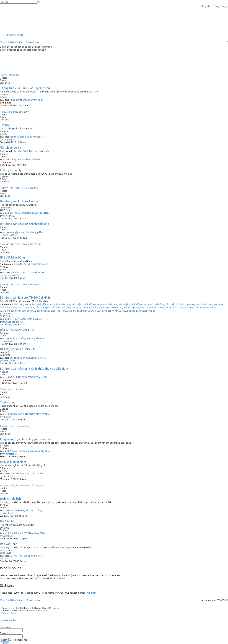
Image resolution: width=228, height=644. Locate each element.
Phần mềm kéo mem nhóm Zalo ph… (30, 451)
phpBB (18, 608)
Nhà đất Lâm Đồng (12, 257)
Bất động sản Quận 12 (12, 307)
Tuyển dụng (8, 402)
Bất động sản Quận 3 (49, 304)
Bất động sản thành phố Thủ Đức (42, 307)
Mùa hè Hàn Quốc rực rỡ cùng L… (28, 510)
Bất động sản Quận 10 (190, 304)
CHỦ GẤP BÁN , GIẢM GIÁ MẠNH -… (29, 319)
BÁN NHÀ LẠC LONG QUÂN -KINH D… (30, 213)
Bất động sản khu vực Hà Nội (19, 201)
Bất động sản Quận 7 (142, 304)
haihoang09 (9, 216)
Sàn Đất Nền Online (12, 600)
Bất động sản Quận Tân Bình (76, 307)
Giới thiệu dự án (11, 148)
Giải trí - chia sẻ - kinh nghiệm (15, 426)
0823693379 (9, 235)
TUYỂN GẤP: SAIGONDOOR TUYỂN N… (30, 414)
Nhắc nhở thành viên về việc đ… (27, 100)
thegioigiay (9, 139)
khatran (7, 417)
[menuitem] (218, 6)
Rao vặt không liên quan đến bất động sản (22, 485)
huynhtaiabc (9, 454)
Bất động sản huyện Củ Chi (111, 311)
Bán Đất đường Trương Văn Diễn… (28, 338)
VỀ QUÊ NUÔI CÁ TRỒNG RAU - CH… (29, 377)
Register (4, 643)
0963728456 (9, 361)
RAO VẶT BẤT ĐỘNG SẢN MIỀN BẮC (19, 188)
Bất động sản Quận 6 (119, 304)
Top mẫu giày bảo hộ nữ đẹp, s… (27, 137)
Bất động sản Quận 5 (95, 304)
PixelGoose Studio (38, 611)
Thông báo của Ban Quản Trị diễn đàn (25, 88)
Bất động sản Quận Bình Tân (107, 307)
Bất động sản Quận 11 (215, 304)
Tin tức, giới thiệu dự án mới (15, 112)
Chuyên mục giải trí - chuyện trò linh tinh (27, 439)
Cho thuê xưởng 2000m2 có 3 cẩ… (28, 358)
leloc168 (7, 341)
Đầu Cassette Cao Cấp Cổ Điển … (28, 474)
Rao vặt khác (9, 544)
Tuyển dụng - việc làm (11, 389)
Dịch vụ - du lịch (10, 499)
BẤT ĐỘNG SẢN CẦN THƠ (17, 330)
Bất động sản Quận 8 (166, 304)
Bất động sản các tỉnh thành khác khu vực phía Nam (34, 369)
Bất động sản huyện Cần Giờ (81, 311)
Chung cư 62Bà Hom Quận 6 (24, 159)
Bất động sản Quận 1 (25, 304)
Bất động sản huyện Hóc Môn (50, 311)
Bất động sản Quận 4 (72, 304)
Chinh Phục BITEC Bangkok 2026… (28, 533)
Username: (6, 627)
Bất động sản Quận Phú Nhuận (200, 307)
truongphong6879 (12, 322)
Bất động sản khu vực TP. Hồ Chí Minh (25, 298)
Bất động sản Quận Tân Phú (138, 307)
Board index (33, 600)
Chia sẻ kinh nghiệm (13, 462)
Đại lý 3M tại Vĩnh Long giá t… (26, 556)
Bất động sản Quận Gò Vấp (168, 307)
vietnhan (7, 476)
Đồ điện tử (7, 521)
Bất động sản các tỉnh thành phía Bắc (24, 224)
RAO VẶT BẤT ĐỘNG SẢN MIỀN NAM (19, 284)
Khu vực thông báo (10, 75)
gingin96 (92, 593)
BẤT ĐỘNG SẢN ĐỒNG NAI (18, 349)
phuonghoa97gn (12, 275)
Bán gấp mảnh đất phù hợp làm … (28, 232)
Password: (5, 633)
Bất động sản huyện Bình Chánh (17, 311)
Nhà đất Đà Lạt (22, 264)
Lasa (5, 558)
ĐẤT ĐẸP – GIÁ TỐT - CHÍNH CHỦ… (29, 272)
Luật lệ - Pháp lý (11, 170)
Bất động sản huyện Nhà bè (141, 311)
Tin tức (5, 125)
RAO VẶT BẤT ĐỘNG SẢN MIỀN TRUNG (21, 244)
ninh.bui (8, 103)
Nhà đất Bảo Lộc (40, 264)
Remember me (18, 640)
